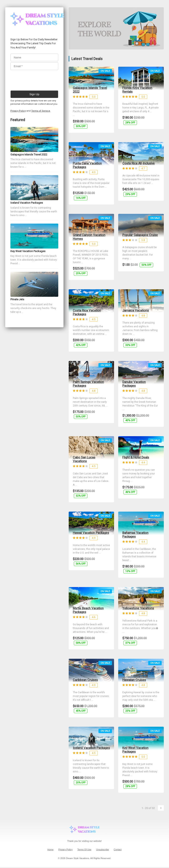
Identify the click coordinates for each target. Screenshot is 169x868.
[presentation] (42, 79)
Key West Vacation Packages (135, 750)
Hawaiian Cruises (134, 680)
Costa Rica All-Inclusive (139, 163)
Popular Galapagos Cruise (140, 235)
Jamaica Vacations (136, 310)
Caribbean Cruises (85, 680)
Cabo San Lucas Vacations (84, 459)
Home (50, 850)
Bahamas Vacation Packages (135, 535)
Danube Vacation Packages (134, 384)
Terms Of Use (84, 850)
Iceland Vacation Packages (91, 748)
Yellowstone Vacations (138, 608)
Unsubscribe (103, 850)
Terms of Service (41, 111)
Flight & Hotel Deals (136, 457)
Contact (118, 850)
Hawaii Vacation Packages (91, 533)
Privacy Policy (18, 111)
